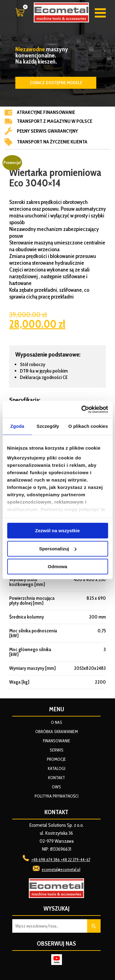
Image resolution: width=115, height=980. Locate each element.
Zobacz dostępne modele (56, 83)
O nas (57, 722)
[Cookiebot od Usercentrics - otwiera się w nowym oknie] (82, 409)
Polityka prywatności (57, 796)
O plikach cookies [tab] (88, 426)
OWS (56, 787)
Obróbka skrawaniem (57, 732)
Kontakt (57, 778)
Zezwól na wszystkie (58, 531)
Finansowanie (57, 741)
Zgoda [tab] (17, 426)
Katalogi (57, 768)
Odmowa (57, 566)
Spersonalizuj (58, 549)
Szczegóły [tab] (48, 426)
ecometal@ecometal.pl (61, 869)
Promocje (56, 759)
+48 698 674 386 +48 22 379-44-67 (61, 860)
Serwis (57, 750)
